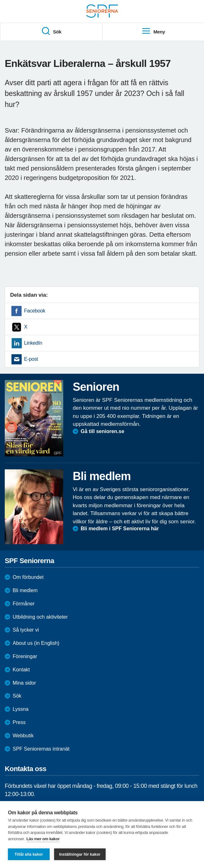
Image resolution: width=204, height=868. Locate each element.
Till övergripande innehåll (0, 0)
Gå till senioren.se (102, 431)
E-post (31, 359)
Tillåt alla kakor (29, 854)
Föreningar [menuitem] (25, 656)
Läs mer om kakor (43, 839)
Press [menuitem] (19, 722)
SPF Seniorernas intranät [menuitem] (41, 749)
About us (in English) (36, 643)
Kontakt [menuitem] (21, 670)
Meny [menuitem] (153, 31)
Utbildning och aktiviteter (40, 617)
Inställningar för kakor (80, 854)
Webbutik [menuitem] (23, 736)
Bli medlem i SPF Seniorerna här (120, 529)
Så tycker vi (26, 630)
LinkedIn (33, 343)
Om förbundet (28, 577)
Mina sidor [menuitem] (24, 683)
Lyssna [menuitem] (21, 709)
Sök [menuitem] (51, 31)
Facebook (35, 311)
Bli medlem (25, 590)
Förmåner (24, 604)
